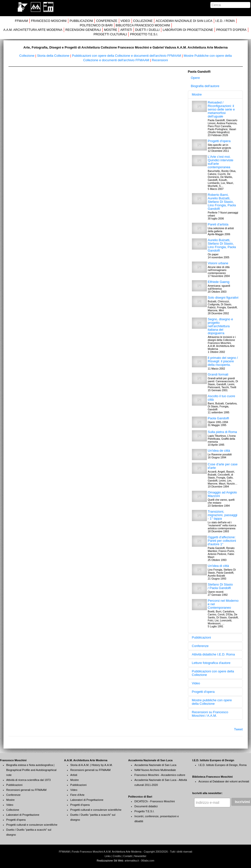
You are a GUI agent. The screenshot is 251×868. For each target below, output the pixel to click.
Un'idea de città (219, 451)
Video (196, 683)
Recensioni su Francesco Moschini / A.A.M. (210, 714)
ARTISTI (126, 30)
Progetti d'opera (219, 141)
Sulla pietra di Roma (222, 432)
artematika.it (132, 861)
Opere (195, 78)
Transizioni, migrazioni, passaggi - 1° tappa (223, 515)
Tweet (238, 729)
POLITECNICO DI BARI (96, 25)
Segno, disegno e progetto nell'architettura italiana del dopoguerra (220, 326)
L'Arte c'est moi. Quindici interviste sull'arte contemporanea (221, 162)
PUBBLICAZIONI (81, 21)
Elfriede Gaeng (219, 282)
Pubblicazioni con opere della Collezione (213, 673)
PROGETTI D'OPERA (231, 30)
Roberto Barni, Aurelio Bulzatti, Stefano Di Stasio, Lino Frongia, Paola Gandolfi (222, 202)
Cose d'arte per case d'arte (223, 466)
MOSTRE (111, 30)
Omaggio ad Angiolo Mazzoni (222, 494)
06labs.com (148, 861)
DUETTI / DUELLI (147, 30)
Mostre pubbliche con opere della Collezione (212, 702)
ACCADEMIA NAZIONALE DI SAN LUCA (184, 21)
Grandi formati (218, 374)
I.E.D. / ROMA (225, 21)
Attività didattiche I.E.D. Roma (213, 654)
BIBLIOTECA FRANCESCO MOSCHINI (143, 25)
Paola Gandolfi (218, 418)
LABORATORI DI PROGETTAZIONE (188, 30)
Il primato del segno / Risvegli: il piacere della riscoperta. (223, 361)
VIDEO (125, 21)
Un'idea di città (218, 566)
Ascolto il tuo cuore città (222, 398)
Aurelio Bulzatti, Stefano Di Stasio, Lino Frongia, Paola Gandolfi (222, 245)
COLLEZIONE (143, 21)
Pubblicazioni (202, 637)
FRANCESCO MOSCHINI (49, 21)
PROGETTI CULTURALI (110, 34)
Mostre (197, 94)
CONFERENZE (107, 21)
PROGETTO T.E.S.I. (144, 34)
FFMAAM (21, 21)
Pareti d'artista (218, 224)
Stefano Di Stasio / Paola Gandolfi (220, 586)
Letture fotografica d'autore (211, 663)
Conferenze (200, 646)
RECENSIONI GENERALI (83, 30)
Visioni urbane (218, 263)
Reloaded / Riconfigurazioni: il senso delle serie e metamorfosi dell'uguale (221, 109)
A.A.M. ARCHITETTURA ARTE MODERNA (33, 30)
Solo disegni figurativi (223, 298)
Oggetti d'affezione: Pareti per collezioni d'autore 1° (222, 541)
